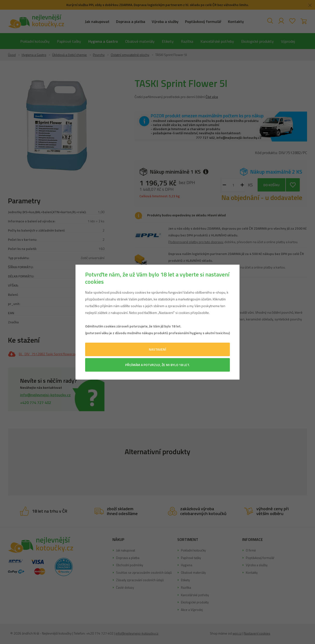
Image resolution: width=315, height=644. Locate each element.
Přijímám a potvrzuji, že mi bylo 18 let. (157, 365)
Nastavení (157, 349)
